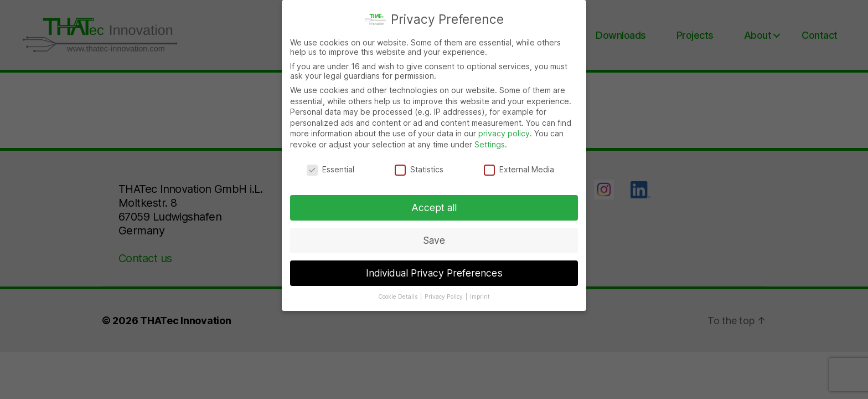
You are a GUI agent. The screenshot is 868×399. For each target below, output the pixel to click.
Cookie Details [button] (399, 296)
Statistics (419, 168)
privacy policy (504, 132)
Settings (490, 143)
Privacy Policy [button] (445, 296)
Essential (330, 168)
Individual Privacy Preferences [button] (434, 272)
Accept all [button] (434, 206)
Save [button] (434, 239)
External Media (519, 168)
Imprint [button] (480, 296)
